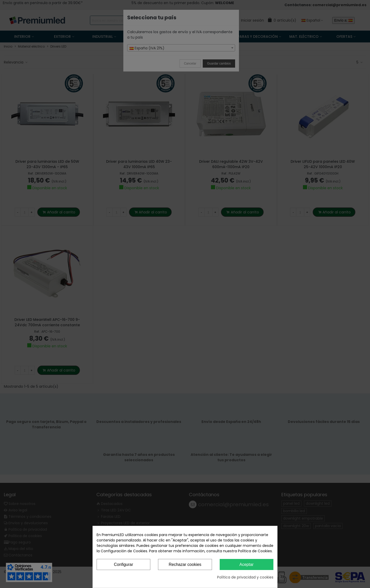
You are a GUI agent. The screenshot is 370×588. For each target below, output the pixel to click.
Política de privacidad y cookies (245, 577)
